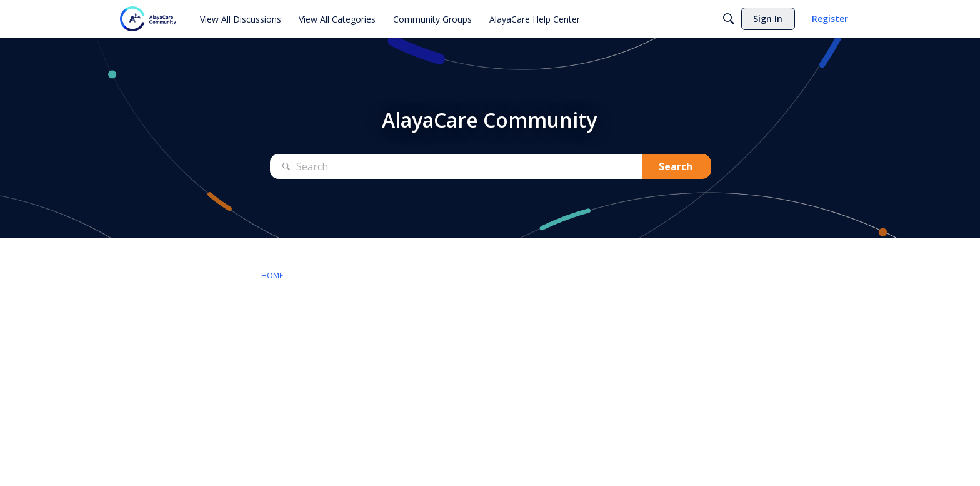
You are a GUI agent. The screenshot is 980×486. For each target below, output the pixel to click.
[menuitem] (241, 19)
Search (676, 166)
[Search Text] (456, 167)
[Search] (729, 19)
